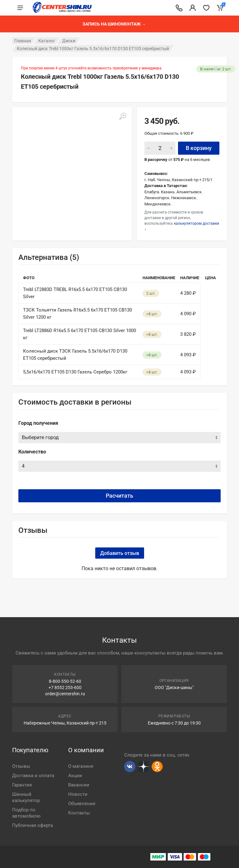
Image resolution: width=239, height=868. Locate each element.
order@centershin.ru (65, 694)
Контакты (79, 813)
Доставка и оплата (33, 776)
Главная (23, 41)
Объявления (82, 804)
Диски (69, 41)
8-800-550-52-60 (65, 681)
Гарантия (22, 785)
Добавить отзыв (120, 553)
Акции (75, 776)
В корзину (199, 148)
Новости (78, 794)
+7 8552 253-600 (65, 687)
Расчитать (119, 496)
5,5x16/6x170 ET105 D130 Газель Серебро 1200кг (75, 372)
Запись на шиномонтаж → (114, 24)
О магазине (81, 766)
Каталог (47, 41)
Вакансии (79, 785)
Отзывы (21, 766)
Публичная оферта (33, 825)
